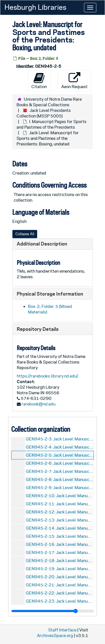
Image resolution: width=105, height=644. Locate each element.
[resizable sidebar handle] (53, 611)
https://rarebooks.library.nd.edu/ (47, 376)
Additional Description (42, 244)
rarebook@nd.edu (39, 404)
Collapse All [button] (25, 234)
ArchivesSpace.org (55, 635)
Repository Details (38, 329)
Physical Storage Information (50, 294)
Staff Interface (62, 630)
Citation (39, 81)
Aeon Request (74, 81)
